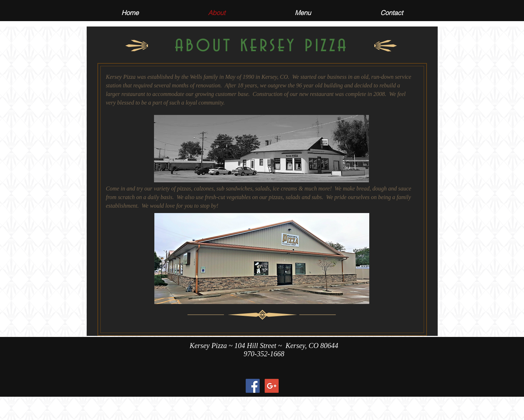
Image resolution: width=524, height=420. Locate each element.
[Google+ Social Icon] (272, 386)
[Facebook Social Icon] (253, 386)
